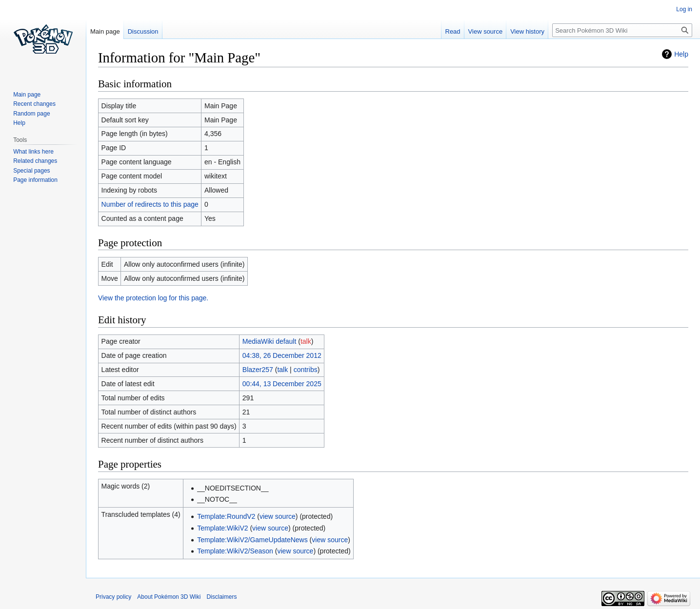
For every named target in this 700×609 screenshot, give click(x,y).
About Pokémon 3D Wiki (169, 597)
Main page (105, 31)
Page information (35, 180)
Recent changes (34, 104)
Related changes (35, 161)
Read (453, 31)
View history (527, 31)
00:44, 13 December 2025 (282, 384)
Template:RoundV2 (226, 516)
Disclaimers (221, 597)
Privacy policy (113, 597)
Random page (31, 114)
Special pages (31, 171)
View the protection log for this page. (153, 298)
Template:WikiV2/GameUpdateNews (252, 540)
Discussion (143, 31)
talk (306, 341)
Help (681, 54)
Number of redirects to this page (150, 204)
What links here (33, 152)
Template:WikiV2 (222, 528)
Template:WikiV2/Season (235, 551)
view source (278, 516)
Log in (684, 9)
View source (486, 31)
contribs (306, 370)
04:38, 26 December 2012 (282, 355)
